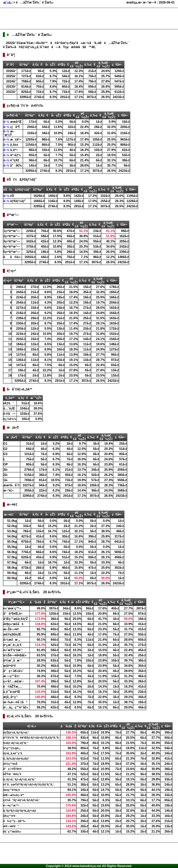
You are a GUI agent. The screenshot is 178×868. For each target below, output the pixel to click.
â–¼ (7, 122)
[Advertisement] (73, 19)
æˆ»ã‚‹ (8, 2)
